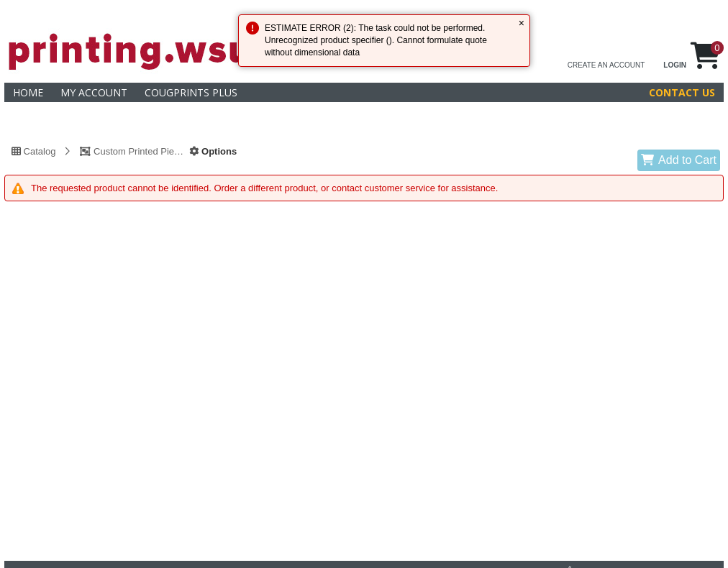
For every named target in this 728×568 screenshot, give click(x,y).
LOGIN (675, 65)
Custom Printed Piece (132, 151)
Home (28, 92)
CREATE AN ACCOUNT (606, 65)
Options (213, 151)
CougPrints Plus (191, 92)
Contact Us (682, 92)
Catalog (33, 151)
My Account (94, 92)
